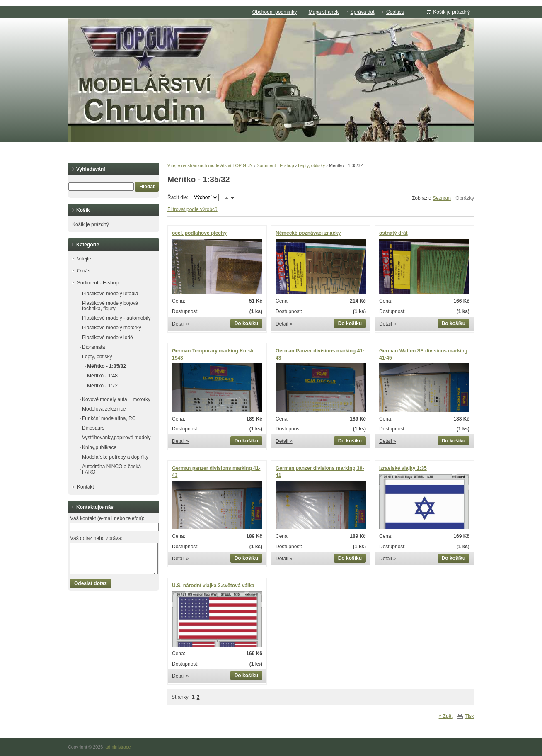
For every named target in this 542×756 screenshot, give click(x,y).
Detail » (180, 324)
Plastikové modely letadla (110, 294)
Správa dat (363, 12)
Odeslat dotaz (91, 583)
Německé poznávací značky (308, 233)
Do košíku (246, 323)
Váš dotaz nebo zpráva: (96, 538)
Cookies (395, 12)
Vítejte (84, 259)
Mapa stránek (323, 12)
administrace (118, 747)
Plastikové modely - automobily (116, 318)
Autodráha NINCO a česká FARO (111, 469)
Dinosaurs (93, 428)
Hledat (147, 187)
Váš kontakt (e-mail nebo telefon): (107, 518)
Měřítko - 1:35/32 (106, 366)
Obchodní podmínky (275, 12)
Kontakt (86, 487)
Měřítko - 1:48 (102, 376)
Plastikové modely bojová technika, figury (110, 306)
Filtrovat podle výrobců (192, 209)
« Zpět (446, 716)
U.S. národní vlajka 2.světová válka (213, 586)
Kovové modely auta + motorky (116, 399)
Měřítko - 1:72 (102, 386)
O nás (84, 271)
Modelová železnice (104, 409)
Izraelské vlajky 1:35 (403, 468)
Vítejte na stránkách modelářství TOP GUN (210, 165)
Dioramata (93, 347)
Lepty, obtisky (311, 165)
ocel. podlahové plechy (199, 233)
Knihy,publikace (99, 447)
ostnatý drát (393, 233)
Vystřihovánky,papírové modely (116, 438)
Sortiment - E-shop (275, 165)
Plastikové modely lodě (108, 338)
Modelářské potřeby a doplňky (115, 457)
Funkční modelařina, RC (109, 418)
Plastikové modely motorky (112, 328)
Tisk (469, 716)
